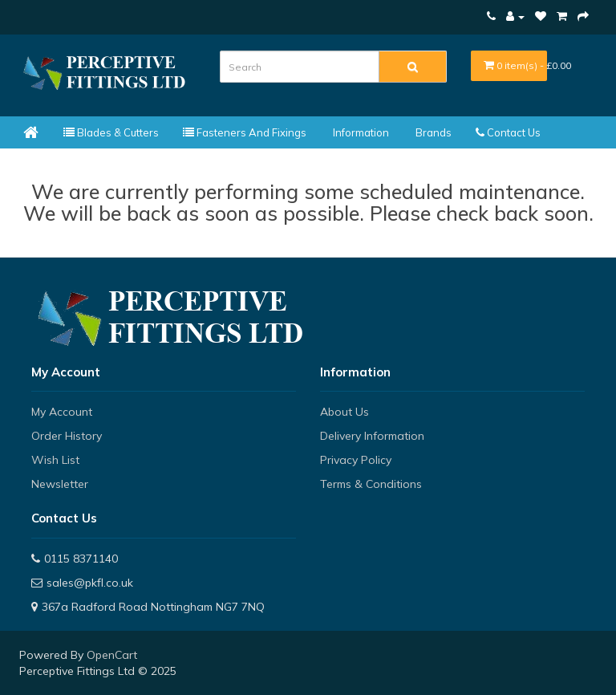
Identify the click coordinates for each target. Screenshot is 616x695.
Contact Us (508, 132)
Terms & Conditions (371, 484)
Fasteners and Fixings (245, 132)
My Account (62, 412)
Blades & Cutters (111, 132)
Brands (432, 132)
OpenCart (112, 655)
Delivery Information (372, 436)
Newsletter (60, 484)
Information (360, 132)
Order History (67, 436)
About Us (344, 412)
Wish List (55, 460)
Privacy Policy (356, 460)
